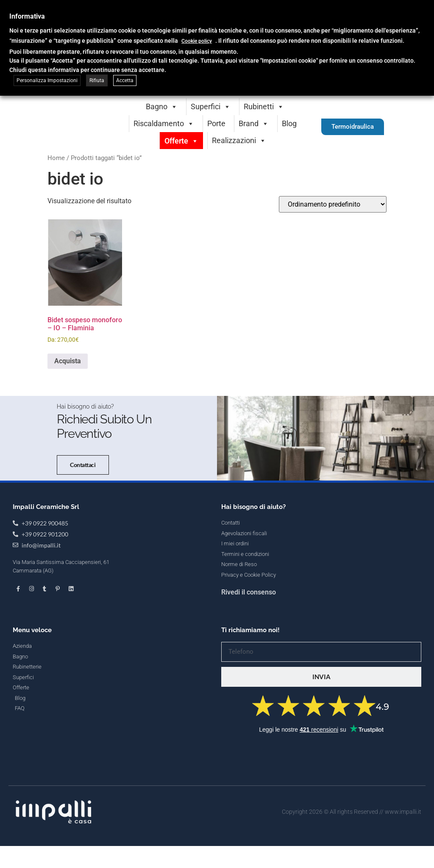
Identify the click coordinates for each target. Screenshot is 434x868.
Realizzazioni (239, 140)
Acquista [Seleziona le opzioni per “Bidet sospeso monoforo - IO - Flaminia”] (68, 361)
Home (56, 158)
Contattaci (57, 568)
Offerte (181, 141)
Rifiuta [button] (97, 80)
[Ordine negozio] (333, 204)
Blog (289, 123)
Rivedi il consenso (249, 811)
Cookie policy (197, 41)
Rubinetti (264, 106)
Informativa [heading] (27, 16)
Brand (254, 123)
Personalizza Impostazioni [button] (47, 80)
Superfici (211, 106)
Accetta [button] (125, 80)
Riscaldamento (164, 123)
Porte (216, 123)
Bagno (162, 106)
